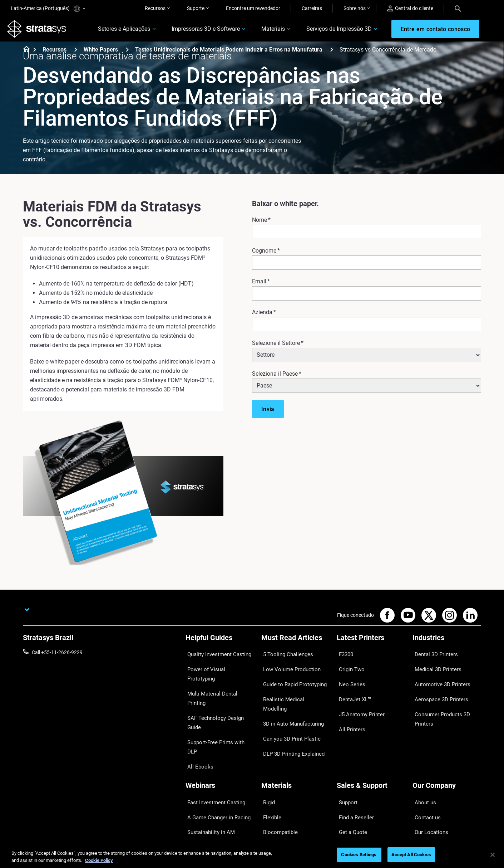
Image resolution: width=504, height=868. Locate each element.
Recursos (155, 8)
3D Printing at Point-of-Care (216, 781)
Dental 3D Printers (433, 656)
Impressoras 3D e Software (192, 31)
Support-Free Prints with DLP (218, 698)
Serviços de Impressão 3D (326, 31)
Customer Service (356, 803)
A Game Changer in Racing (215, 760)
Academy (423, 792)
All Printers (349, 708)
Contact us (425, 760)
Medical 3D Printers (434, 666)
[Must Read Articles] (296, 644)
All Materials (275, 781)
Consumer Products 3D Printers (438, 702)
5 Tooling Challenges (284, 656)
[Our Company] (447, 738)
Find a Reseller (353, 760)
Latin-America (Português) (48, 9)
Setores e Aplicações (111, 31)
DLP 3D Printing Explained (290, 719)
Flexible (270, 760)
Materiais (260, 31)
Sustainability (428, 803)
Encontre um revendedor (253, 8)
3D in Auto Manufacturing (290, 698)
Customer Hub (353, 792)
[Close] (493, 855)
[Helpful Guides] (220, 644)
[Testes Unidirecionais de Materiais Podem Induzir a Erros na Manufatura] (332, 53)
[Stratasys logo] (40, 31)
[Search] (458, 8)
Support (346, 750)
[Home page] (24, 54)
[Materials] (296, 738)
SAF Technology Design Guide (218, 687)
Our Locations (428, 771)
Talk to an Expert (355, 781)
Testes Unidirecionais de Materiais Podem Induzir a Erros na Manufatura (229, 53)
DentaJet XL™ (352, 687)
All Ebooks (197, 708)
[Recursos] (76, 53)
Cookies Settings (359, 855)
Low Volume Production (288, 666)
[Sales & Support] (371, 738)
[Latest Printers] (371, 644)
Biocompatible (277, 771)
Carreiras (312, 8)
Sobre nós (355, 8)
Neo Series (348, 677)
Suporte (196, 8)
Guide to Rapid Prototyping (291, 677)
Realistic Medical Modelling (291, 687)
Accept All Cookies (411, 855)
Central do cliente (410, 8)
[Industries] (447, 644)
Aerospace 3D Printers (437, 687)
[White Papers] (127, 53)
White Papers (101, 53)
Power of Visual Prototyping (217, 666)
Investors (423, 813)
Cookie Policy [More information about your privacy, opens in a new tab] (99, 860)
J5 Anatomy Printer (358, 698)
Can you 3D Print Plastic (288, 708)
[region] (252, 855)
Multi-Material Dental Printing (218, 677)
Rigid (267, 750)
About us (423, 750)
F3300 (344, 656)
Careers (421, 781)
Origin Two (349, 666)
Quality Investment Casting (216, 656)
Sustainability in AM (207, 771)
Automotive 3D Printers (438, 677)
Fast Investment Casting (213, 750)
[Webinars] (220, 738)
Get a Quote (350, 771)
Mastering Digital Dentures (215, 792)
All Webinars (199, 803)
